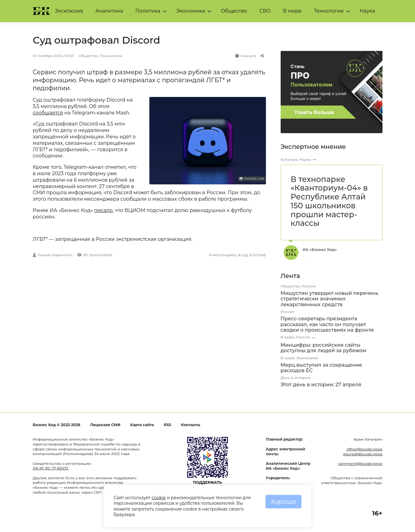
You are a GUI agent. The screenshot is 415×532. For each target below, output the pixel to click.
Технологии (329, 11)
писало (103, 210)
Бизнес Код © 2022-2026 (57, 425)
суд (244, 255)
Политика (148, 11)
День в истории (296, 378)
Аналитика (109, 11)
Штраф (259, 255)
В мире (292, 11)
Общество (234, 11)
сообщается (48, 113)
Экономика (191, 11)
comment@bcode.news (360, 463)
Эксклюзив (69, 11)
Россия (309, 286)
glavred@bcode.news (362, 454)
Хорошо (284, 502)
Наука (367, 11)
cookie (159, 498)
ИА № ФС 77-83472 (51, 468)
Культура (289, 159)
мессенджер (224, 255)
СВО (265, 11)
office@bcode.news (364, 449)
